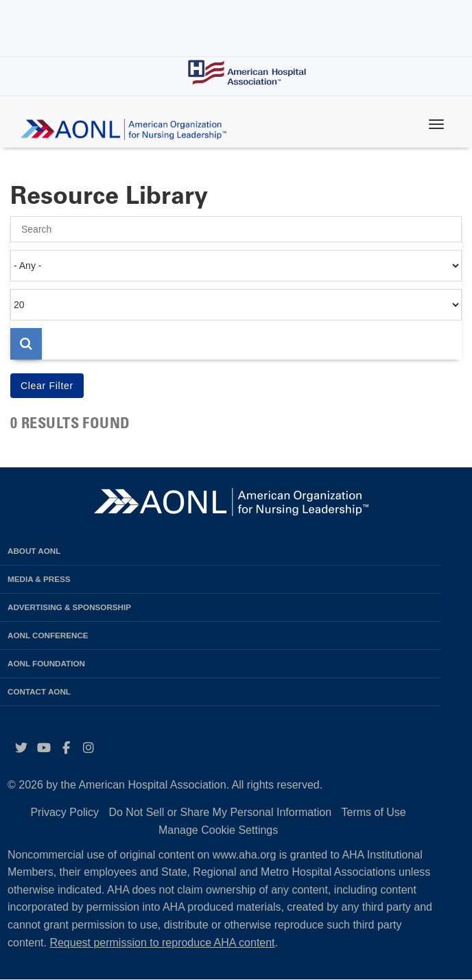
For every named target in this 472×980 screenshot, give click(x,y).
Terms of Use (373, 812)
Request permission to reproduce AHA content (162, 943)
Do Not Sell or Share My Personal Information (220, 812)
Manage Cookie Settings (218, 830)
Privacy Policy (64, 812)
